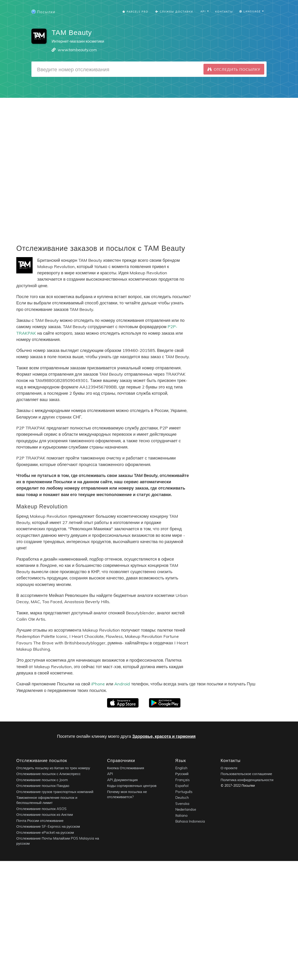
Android (122, 684)
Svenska (182, 804)
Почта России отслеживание (40, 821)
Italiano (181, 815)
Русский (182, 774)
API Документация (122, 780)
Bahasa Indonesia (190, 821)
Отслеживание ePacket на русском (45, 832)
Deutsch (182, 798)
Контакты (224, 12)
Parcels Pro (135, 12)
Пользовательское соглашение (246, 774)
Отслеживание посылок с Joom (42, 780)
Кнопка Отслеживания (126, 768)
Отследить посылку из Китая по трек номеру (53, 768)
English (181, 768)
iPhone (98, 684)
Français (183, 780)
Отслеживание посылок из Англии (45, 815)
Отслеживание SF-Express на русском (48, 826)
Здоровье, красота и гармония (164, 736)
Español (182, 786)
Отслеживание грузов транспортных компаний (55, 792)
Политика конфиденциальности (247, 780)
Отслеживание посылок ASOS (41, 809)
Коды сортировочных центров (132, 786)
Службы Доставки (174, 12)
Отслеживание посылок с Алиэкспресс (48, 774)
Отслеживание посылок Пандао (43, 786)
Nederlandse (186, 809)
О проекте (229, 768)
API (110, 774)
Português (184, 792)
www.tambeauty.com (77, 50)
